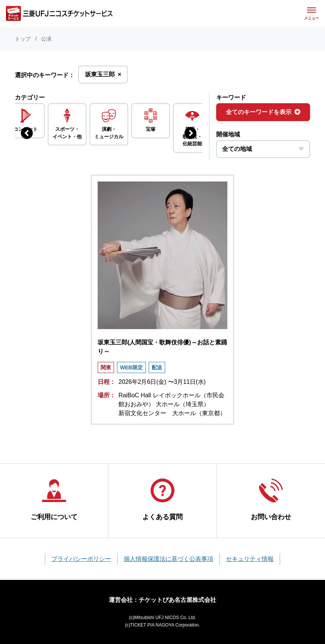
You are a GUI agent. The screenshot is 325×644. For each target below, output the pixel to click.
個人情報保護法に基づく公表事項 (168, 559)
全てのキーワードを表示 (263, 112)
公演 (46, 39)
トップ (23, 39)
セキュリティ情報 (250, 559)
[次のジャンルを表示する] (190, 133)
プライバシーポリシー (81, 559)
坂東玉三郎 (103, 77)
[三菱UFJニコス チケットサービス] (59, 13)
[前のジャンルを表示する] (27, 133)
